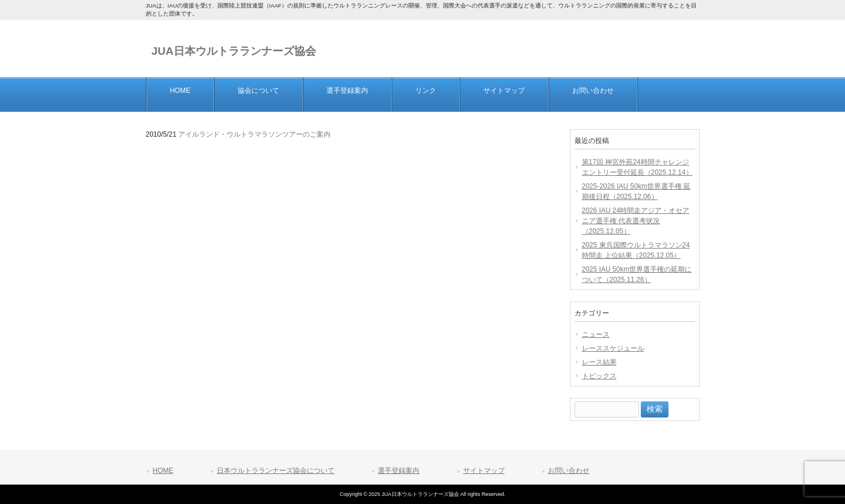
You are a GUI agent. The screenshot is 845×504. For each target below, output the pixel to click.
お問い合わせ (569, 471)
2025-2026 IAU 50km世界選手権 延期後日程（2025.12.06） (636, 191)
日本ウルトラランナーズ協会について (276, 471)
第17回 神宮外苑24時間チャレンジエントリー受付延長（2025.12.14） (637, 167)
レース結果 (599, 362)
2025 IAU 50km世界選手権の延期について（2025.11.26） (637, 274)
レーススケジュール (613, 348)
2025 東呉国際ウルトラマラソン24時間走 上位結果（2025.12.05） (636, 250)
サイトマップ (484, 471)
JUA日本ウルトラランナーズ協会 (234, 51)
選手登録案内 (399, 471)
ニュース (596, 334)
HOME (163, 471)
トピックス (599, 376)
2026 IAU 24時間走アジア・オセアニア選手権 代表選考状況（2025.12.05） (636, 221)
